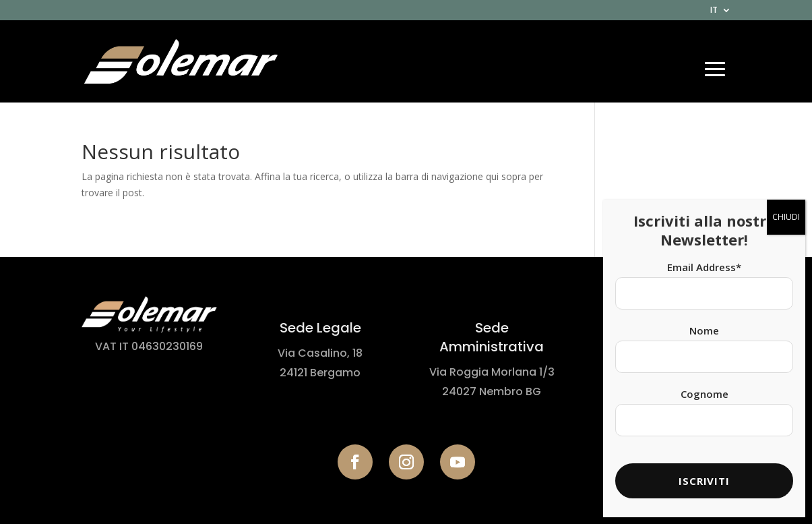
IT (714, 11)
